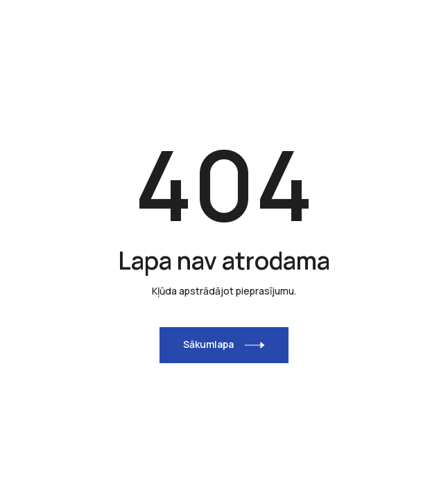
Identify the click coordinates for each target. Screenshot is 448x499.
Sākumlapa (208, 344)
